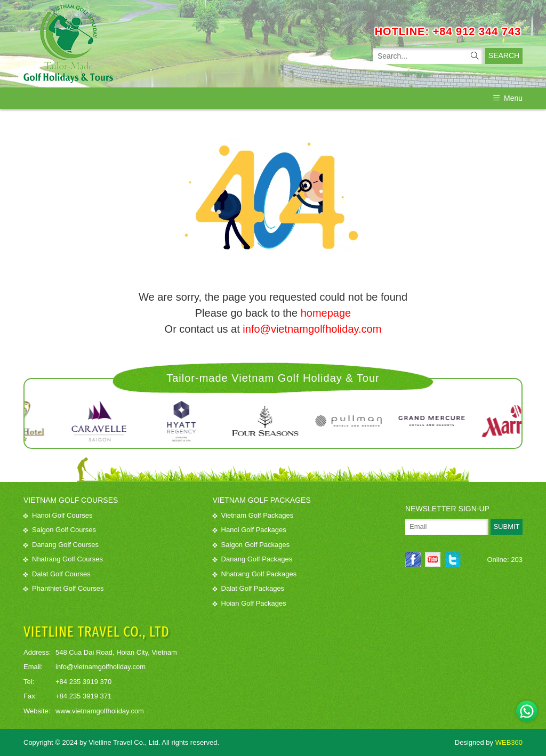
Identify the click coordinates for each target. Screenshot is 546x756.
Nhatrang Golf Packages (255, 574)
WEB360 (509, 742)
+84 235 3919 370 (83, 681)
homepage (326, 313)
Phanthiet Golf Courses (63, 588)
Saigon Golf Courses (60, 530)
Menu (508, 98)
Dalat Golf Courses (57, 574)
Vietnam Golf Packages (253, 515)
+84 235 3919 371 (83, 696)
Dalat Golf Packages (249, 588)
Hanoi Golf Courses (58, 515)
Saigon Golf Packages (251, 545)
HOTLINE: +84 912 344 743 (448, 31)
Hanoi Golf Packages (250, 530)
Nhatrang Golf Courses (63, 559)
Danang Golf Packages (253, 559)
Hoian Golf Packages (250, 603)
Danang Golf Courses (61, 545)
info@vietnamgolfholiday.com (312, 329)
